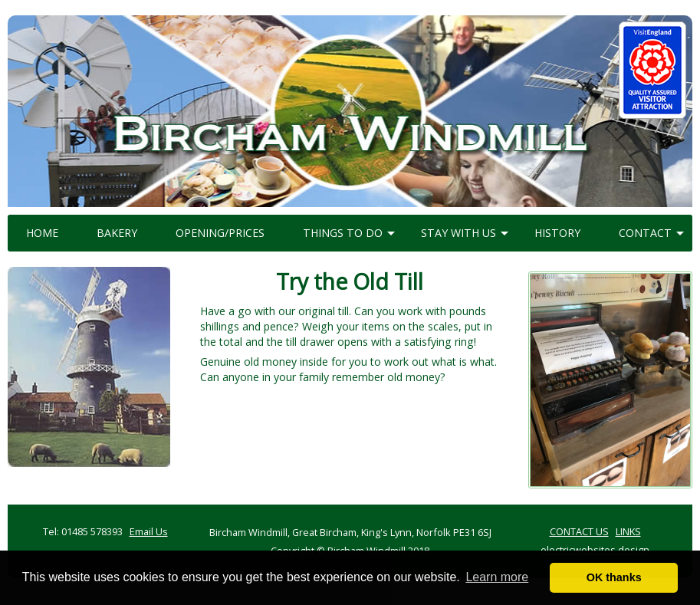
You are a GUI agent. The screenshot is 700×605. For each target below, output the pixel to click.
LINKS (628, 531)
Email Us (149, 531)
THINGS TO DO (343, 233)
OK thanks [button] (614, 577)
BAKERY (117, 233)
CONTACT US (579, 531)
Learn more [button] (497, 577)
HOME (42, 233)
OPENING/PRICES (220, 233)
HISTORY (557, 233)
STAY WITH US (458, 233)
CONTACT (645, 233)
